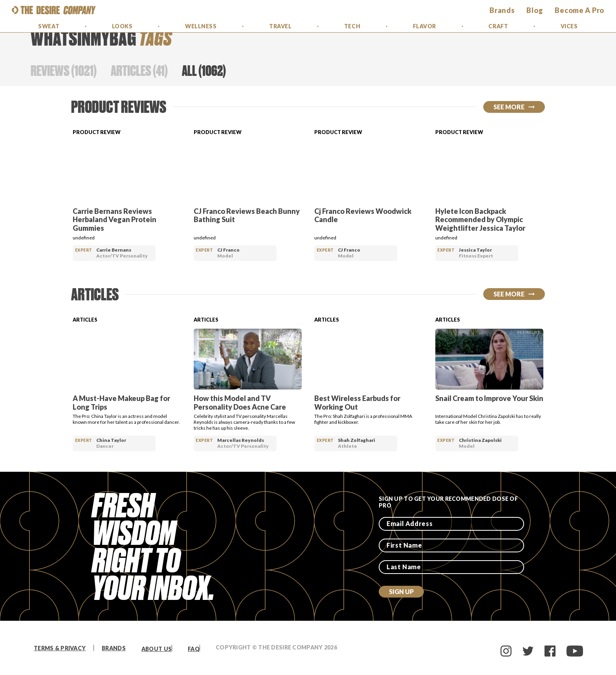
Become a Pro (579, 10)
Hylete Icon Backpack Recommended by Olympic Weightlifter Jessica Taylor (480, 220)
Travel (280, 26)
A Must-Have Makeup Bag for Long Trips (121, 403)
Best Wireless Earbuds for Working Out (357, 403)
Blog (535, 10)
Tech (352, 26)
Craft (498, 26)
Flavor (424, 26)
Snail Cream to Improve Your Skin (489, 398)
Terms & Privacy (60, 648)
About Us (157, 649)
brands (502, 10)
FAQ (194, 649)
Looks (122, 26)
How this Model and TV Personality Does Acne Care (240, 403)
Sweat (49, 26)
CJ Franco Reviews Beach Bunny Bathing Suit (247, 215)
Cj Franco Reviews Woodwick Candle (363, 215)
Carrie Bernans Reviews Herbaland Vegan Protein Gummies (115, 220)
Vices (569, 26)
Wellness (201, 26)
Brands (114, 648)
